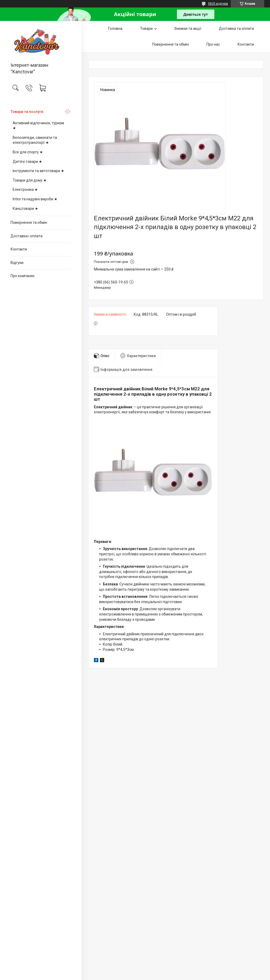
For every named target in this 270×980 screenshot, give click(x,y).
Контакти (19, 249)
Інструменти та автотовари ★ (38, 171)
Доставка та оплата (236, 29)
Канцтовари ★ (25, 209)
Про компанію (23, 276)
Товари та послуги (27, 112)
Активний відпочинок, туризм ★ (38, 126)
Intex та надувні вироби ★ (35, 199)
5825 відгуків (218, 4)
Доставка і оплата (26, 236)
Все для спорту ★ (28, 152)
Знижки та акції (188, 29)
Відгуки (17, 263)
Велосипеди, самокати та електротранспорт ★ (35, 140)
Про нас (213, 44)
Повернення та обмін (29, 222)
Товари (146, 29)
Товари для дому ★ (30, 180)
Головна (115, 29)
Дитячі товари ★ (27, 162)
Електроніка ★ (25, 190)
